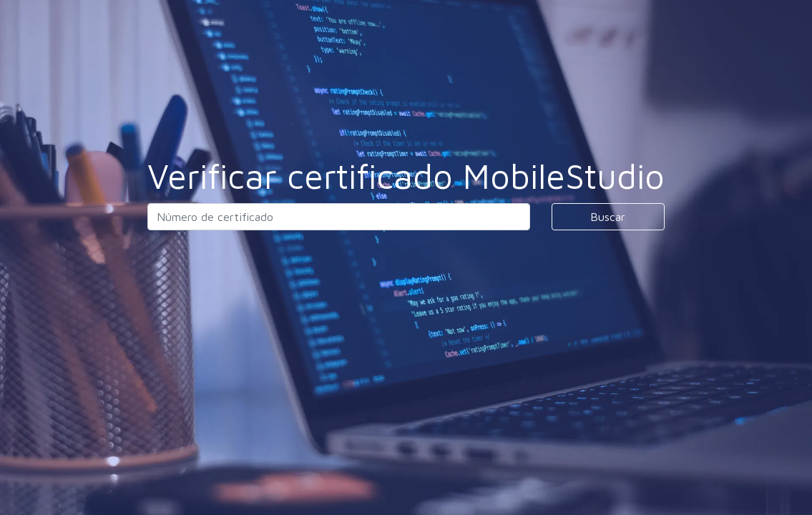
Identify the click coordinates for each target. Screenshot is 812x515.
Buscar (608, 217)
